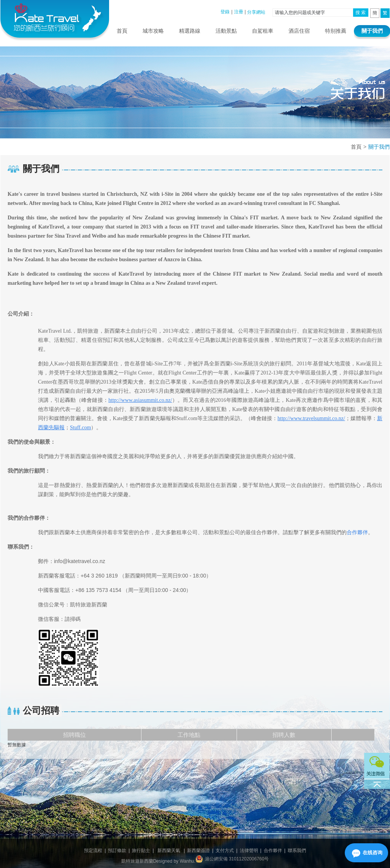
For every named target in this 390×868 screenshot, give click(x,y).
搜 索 (361, 13)
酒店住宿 (299, 31)
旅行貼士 (141, 851)
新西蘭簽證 (198, 851)
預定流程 (93, 851)
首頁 (122, 31)
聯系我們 (297, 851)
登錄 (225, 12)
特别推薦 (336, 31)
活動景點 (226, 31)
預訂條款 (117, 851)
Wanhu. (188, 861)
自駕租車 (263, 31)
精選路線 (190, 31)
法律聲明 (249, 851)
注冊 (239, 12)
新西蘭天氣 (169, 851)
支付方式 (225, 851)
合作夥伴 (273, 851)
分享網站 (256, 12)
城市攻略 (153, 31)
